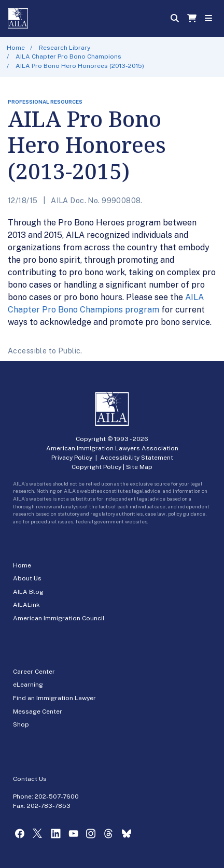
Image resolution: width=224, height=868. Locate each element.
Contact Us (30, 779)
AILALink (26, 605)
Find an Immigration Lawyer (54, 698)
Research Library (65, 48)
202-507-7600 (57, 796)
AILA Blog (28, 592)
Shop (21, 724)
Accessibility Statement (137, 458)
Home (16, 48)
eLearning (28, 685)
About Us (27, 578)
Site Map (139, 467)
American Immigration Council (59, 618)
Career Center (34, 672)
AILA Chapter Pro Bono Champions (68, 56)
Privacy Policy (72, 458)
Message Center (38, 712)
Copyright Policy (96, 467)
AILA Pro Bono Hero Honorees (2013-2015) (80, 66)
